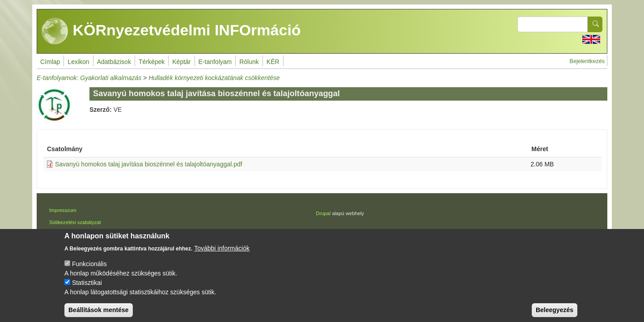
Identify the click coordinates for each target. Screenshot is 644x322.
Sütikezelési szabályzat (75, 222)
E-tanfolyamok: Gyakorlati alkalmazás (89, 78)
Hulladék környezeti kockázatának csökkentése (214, 78)
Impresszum (63, 210)
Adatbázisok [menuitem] (114, 62)
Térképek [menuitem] (152, 62)
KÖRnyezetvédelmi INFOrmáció (171, 31)
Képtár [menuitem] (181, 62)
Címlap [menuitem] (50, 62)
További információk (222, 255)
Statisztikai (87, 289)
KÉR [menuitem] (273, 62)
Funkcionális (89, 271)
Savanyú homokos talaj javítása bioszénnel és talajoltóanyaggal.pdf (149, 164)
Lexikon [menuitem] (78, 62)
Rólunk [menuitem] (249, 62)
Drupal (323, 213)
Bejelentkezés (587, 61)
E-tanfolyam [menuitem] (215, 62)
